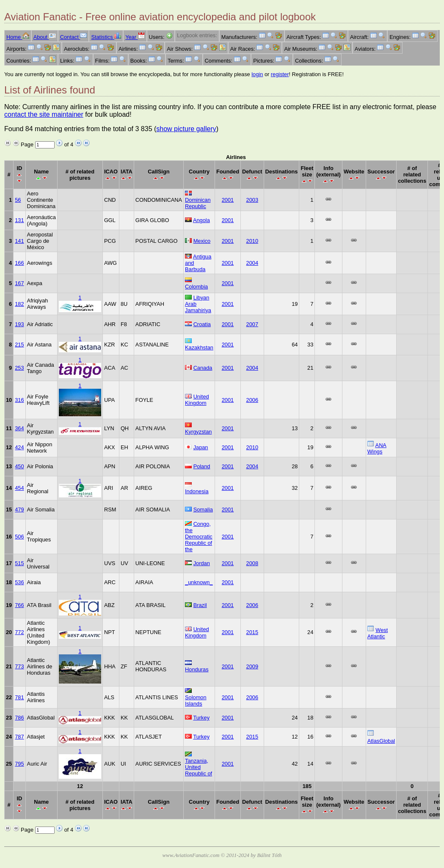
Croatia (202, 324)
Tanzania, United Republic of (199, 767)
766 (19, 605)
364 (19, 428)
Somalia (203, 510)
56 (18, 200)
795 (19, 764)
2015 (252, 632)
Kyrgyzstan (198, 432)
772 (19, 632)
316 (19, 400)
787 (19, 737)
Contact (74, 37)
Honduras (197, 669)
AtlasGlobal (381, 741)
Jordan (202, 563)
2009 (252, 666)
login (257, 74)
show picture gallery (186, 129)
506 (19, 537)
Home (18, 37)
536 (19, 582)
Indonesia (197, 491)
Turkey (201, 718)
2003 (252, 200)
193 (19, 324)
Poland (202, 466)
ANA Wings (377, 448)
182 (19, 304)
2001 (228, 200)
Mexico (202, 241)
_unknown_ (199, 582)
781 (19, 697)
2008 (252, 563)
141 (19, 241)
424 (19, 447)
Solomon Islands (196, 700)
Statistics (106, 37)
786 (19, 718)
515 (19, 563)
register (280, 74)
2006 (252, 400)
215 (19, 345)
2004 (252, 263)
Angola (201, 220)
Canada (203, 368)
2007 (252, 324)
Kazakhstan (199, 347)
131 (19, 220)
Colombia (196, 287)
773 (19, 666)
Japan (201, 447)
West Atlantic (378, 633)
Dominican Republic (198, 203)
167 (19, 283)
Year (135, 37)
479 (19, 510)
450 (19, 466)
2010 (252, 241)
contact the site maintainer (44, 114)
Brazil (200, 605)
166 (19, 263)
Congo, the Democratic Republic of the (199, 537)
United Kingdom (197, 400)
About (45, 37)
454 (19, 488)
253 (19, 368)
